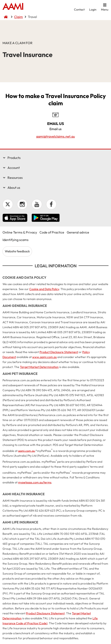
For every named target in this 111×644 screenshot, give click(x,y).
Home (13, 7)
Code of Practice (52, 232)
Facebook (51, 204)
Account (14, 168)
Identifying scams (15, 240)
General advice (78, 232)
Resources (15, 178)
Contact (79, 9)
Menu (105, 9)
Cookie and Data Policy (44, 289)
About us (14, 188)
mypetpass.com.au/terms (35, 482)
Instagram (22, 204)
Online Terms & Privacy (20, 232)
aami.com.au (27, 451)
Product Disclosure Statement (59, 352)
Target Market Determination (39, 367)
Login (93, 9)
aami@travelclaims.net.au (55, 136)
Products (14, 158)
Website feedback (17, 251)
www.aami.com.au (44, 357)
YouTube (37, 204)
